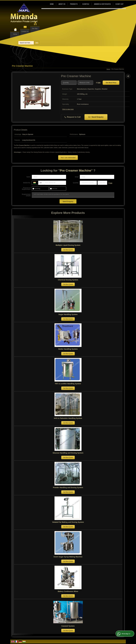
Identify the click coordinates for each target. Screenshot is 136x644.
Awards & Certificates (102, 4)
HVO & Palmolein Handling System (68, 418)
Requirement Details (26, 195)
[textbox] (85, 83)
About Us (62, 4)
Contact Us (25, 31)
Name (29, 177)
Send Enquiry (96, 117)
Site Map (35, 28)
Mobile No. (27, 183)
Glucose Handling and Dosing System (68, 453)
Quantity (76, 183)
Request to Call (73, 117)
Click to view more (68, 109)
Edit (98, 83)
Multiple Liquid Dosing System (68, 245)
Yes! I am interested (68, 158)
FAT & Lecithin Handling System (68, 384)
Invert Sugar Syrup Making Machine (68, 557)
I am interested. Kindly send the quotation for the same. (73, 195)
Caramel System (68, 626)
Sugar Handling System (68, 314)
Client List (119, 4)
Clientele (86, 4)
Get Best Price (111, 83)
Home (15, 34)
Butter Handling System (68, 349)
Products (74, 4)
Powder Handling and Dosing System (68, 488)
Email (77, 177)
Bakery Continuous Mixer (68, 591)
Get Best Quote (68, 250)
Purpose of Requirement (26, 189)
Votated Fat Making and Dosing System (68, 522)
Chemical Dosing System (68, 280)
